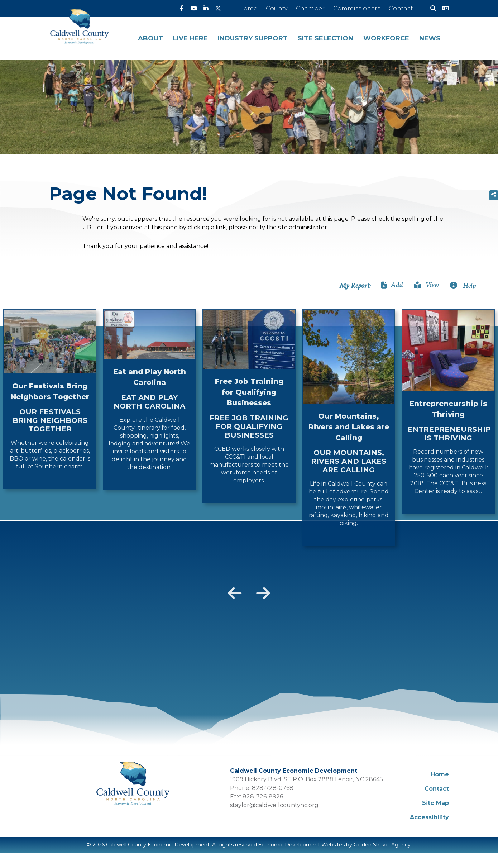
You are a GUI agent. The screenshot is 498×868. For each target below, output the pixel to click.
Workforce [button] (386, 38)
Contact (401, 8)
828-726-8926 (263, 797)
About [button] (150, 38)
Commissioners (357, 8)
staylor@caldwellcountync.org (274, 805)
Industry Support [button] (253, 38)
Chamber (310, 8)
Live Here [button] (190, 38)
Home (248, 8)
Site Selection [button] (325, 38)
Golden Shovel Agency (382, 845)
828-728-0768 (273, 788)
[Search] (430, 9)
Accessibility (429, 817)
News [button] (430, 38)
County (277, 8)
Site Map (435, 803)
